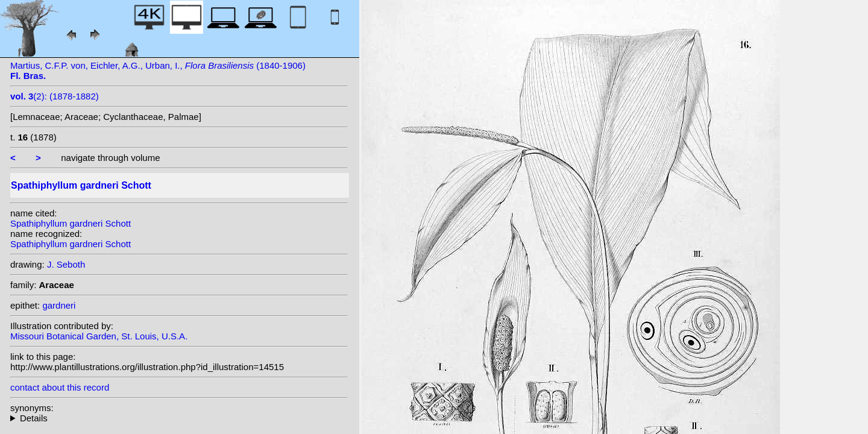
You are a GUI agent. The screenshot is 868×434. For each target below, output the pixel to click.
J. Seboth (66, 264)
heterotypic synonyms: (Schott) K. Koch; (179, 418)
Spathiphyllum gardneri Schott (71, 223)
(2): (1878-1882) (55, 96)
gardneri (59, 305)
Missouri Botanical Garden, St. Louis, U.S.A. (99, 336)
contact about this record (60, 387)
